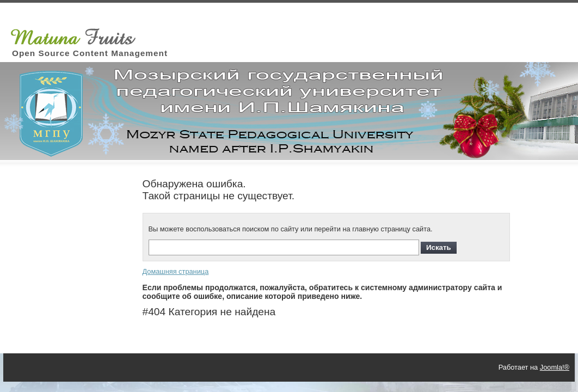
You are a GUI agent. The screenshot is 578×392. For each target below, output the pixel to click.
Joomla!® (555, 367)
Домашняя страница (176, 271)
